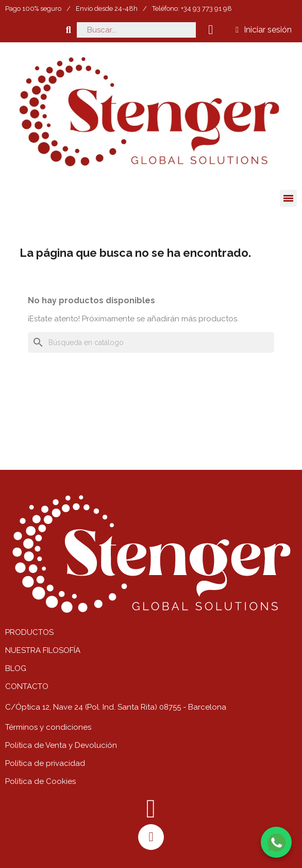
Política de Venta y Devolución (61, 745)
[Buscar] (151, 342)
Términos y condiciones (48, 727)
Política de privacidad (45, 763)
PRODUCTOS (29, 632)
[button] (68, 30)
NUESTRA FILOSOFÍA (43, 650)
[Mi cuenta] (264, 30)
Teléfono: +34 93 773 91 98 (192, 9)
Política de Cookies (40, 781)
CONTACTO (27, 686)
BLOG (16, 668)
